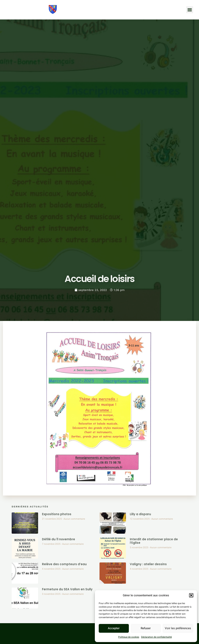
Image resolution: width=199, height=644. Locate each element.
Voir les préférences (178, 628)
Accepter (114, 628)
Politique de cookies (129, 637)
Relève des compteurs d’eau (64, 564)
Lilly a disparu (140, 514)
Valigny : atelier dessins (148, 564)
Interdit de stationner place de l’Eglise (154, 541)
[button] (191, 595)
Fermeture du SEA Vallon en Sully (67, 589)
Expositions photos (57, 514)
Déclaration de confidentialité (156, 637)
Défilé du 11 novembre (58, 539)
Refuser (146, 628)
